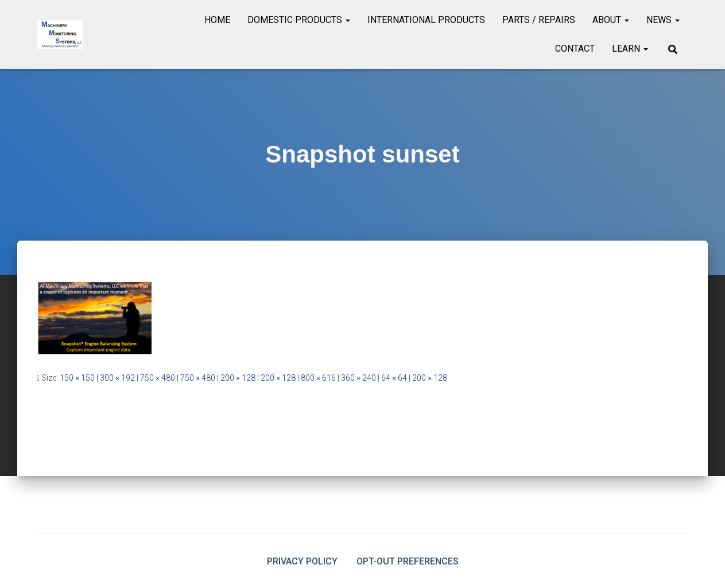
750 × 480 (158, 378)
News (663, 20)
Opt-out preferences (408, 561)
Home (217, 20)
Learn (630, 49)
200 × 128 (238, 378)
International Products (426, 20)
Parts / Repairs (539, 20)
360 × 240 (358, 378)
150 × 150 (77, 378)
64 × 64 (394, 378)
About (611, 20)
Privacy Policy (302, 561)
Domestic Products (299, 20)
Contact (575, 49)
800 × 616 (318, 378)
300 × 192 (117, 378)
